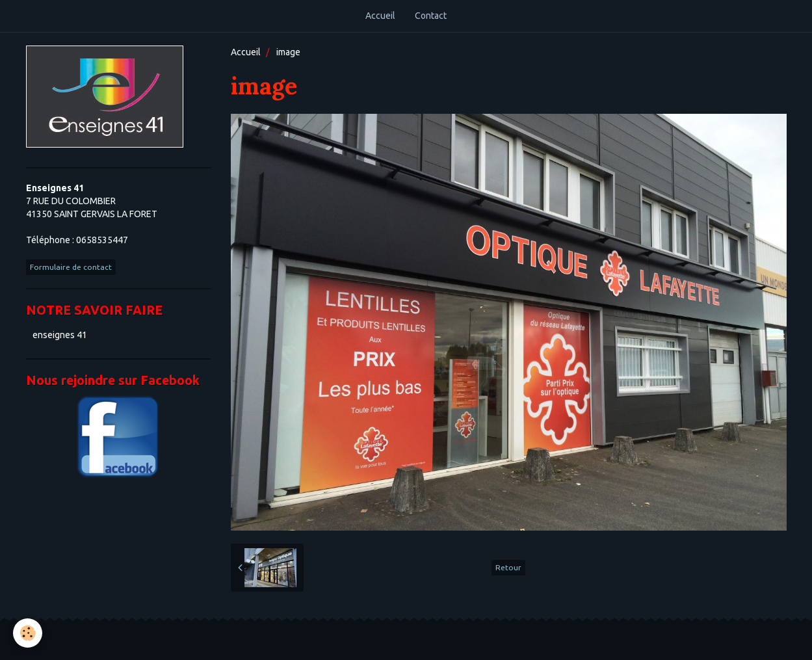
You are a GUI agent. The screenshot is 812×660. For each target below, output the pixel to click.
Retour (508, 567)
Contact (431, 16)
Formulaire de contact (71, 267)
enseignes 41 (60, 335)
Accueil (380, 16)
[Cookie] (28, 633)
